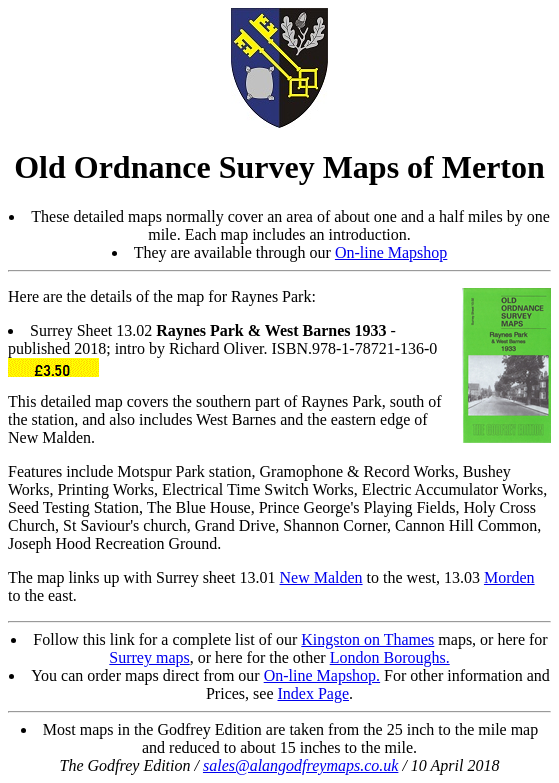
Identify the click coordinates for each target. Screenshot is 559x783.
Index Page (314, 693)
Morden (509, 577)
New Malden (321, 577)
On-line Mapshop (391, 252)
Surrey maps (149, 657)
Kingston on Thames (367, 639)
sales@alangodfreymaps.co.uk (300, 765)
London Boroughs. (390, 657)
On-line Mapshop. (322, 675)
